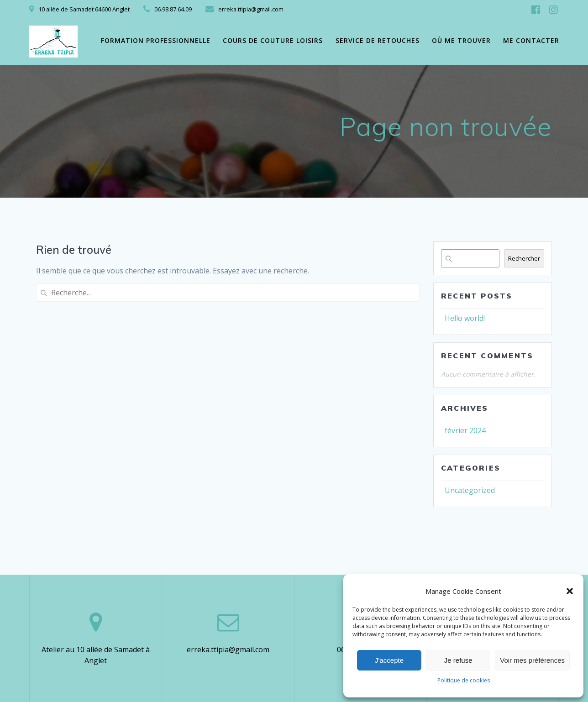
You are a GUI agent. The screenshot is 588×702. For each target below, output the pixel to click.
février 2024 (465, 430)
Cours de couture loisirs (273, 40)
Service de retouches (378, 40)
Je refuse (458, 660)
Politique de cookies (464, 680)
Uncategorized (470, 490)
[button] (570, 591)
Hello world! (465, 318)
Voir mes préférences (532, 660)
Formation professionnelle (156, 40)
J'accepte (389, 660)
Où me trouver (461, 40)
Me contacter (531, 40)
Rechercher (524, 258)
